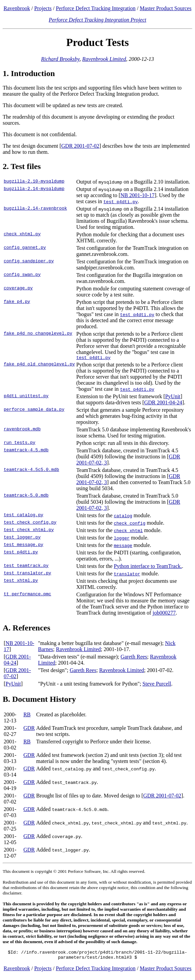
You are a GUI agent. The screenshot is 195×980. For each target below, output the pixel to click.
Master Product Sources (166, 8)
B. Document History (39, 700)
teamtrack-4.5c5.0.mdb (31, 471)
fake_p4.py (17, 302)
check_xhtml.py (22, 235)
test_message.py (23, 546)
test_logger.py (22, 539)
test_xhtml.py (21, 582)
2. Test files (22, 166)
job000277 (164, 614)
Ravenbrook (17, 8)
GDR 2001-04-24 (163, 403)
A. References (27, 629)
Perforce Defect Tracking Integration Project (97, 20)
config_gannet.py (25, 248)
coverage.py (18, 289)
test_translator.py (27, 575)
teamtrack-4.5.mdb (26, 452)
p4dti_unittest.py (26, 398)
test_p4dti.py (21, 554)
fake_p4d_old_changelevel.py (39, 366)
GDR (29, 729)
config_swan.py (22, 275)
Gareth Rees (134, 658)
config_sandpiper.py (29, 262)
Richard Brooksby (60, 59)
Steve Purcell (157, 685)
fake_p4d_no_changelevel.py (38, 334)
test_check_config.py (30, 524)
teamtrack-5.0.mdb (26, 497)
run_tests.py (20, 444)
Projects (43, 8)
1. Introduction (29, 73)
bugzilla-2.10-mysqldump (34, 182)
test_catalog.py (23, 517)
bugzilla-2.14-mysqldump (34, 189)
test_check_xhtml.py (29, 531)
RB (27, 715)
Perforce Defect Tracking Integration (96, 8)
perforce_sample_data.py (34, 411)
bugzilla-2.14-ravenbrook (35, 209)
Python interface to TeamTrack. (148, 567)
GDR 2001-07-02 (80, 146)
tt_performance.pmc (27, 596)
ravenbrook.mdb (22, 431)
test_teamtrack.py (26, 567)
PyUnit (173, 397)
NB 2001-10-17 (137, 195)
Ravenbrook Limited (104, 59)
